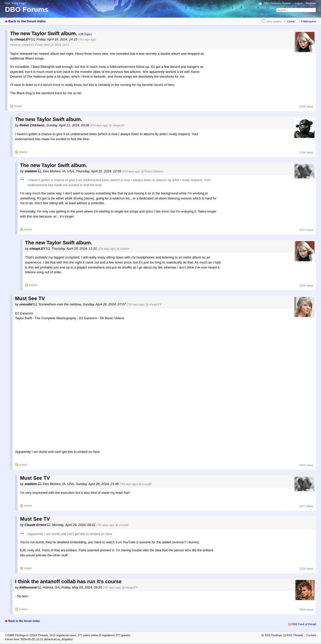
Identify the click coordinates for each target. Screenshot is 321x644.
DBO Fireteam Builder (277, 3)
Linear (291, 21)
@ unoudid (145, 484)
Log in (299, 3)
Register (311, 3)
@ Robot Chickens (152, 171)
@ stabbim (123, 249)
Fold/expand (309, 21)
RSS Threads (295, 635)
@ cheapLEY (117, 125)
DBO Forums (27, 9)
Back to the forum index (27, 21)
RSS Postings (273, 635)
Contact (311, 635)
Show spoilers (274, 21)
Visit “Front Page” (16, 3)
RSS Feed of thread (304, 624)
